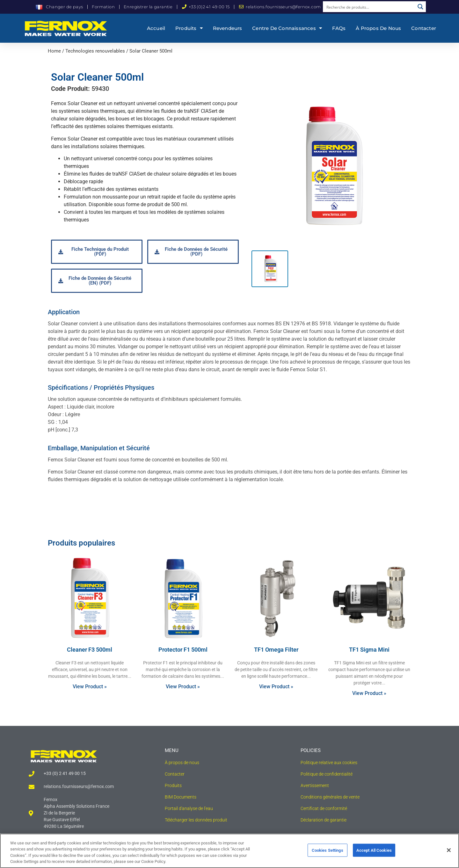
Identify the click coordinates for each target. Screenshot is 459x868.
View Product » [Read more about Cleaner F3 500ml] (90, 687)
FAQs (339, 28)
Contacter (424, 28)
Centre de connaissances (287, 28)
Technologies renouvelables (95, 51)
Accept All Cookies (374, 856)
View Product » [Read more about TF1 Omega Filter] (276, 687)
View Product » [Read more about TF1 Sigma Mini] (369, 693)
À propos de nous (378, 28)
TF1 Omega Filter (276, 650)
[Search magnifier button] (420, 7)
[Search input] (369, 7)
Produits (189, 28)
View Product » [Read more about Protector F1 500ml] (183, 687)
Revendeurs (228, 28)
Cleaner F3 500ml (90, 650)
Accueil (156, 28)
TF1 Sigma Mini (369, 650)
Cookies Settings (328, 856)
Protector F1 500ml (183, 650)
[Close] (449, 856)
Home (54, 51)
